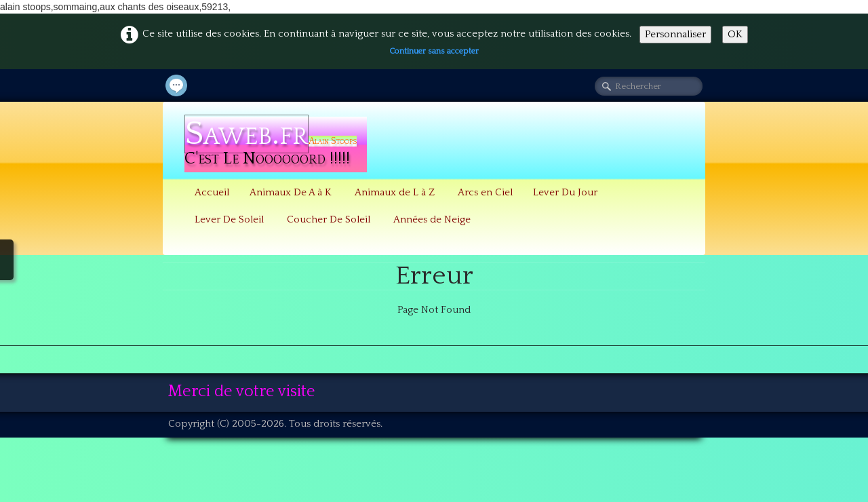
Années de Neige (432, 219)
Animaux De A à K (292, 192)
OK (735, 34)
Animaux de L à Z (396, 192)
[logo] (276, 144)
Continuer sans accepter (434, 51)
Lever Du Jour (565, 192)
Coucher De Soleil (330, 219)
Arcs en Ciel (485, 192)
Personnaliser (675, 34)
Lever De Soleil (231, 219)
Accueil (212, 192)
